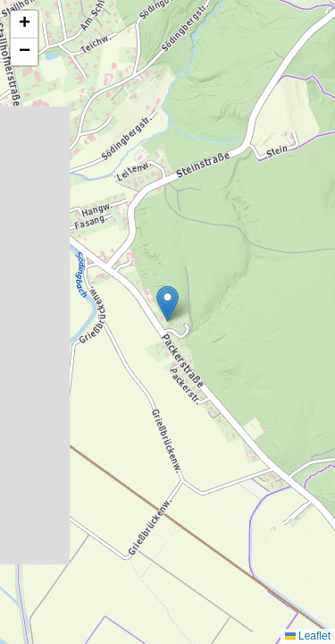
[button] (167, 304)
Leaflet (308, 636)
